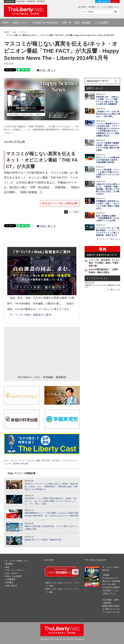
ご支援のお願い (102, 1)
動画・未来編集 (83, 23)
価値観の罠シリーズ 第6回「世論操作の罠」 (44, 540)
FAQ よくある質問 (13, 576)
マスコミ (23, 32)
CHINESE (31, 1)
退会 (7, 567)
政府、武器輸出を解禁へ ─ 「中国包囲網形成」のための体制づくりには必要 (108, 218)
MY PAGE (82, 7)
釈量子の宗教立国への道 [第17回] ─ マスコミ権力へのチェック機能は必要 (51, 528)
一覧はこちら (113, 290)
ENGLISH (21, 1)
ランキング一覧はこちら (109, 239)
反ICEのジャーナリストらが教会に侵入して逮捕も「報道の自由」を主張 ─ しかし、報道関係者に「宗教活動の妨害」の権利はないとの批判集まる (51, 487)
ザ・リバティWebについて (108, 7)
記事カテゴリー (21, 23)
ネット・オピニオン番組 (30, 461)
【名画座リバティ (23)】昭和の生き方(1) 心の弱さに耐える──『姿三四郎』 (108, 114)
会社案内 (9, 582)
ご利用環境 (10, 579)
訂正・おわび (11, 573)
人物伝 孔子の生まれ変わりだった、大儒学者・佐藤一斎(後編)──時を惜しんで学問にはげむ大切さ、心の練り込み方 (108, 189)
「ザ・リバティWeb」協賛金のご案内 (29, 315)
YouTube (56, 461)
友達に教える (46, 70)
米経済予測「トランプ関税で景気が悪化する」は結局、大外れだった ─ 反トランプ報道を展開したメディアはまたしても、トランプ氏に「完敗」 (51, 501)
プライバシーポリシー (15, 570)
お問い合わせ (11, 586)
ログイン (115, 1)
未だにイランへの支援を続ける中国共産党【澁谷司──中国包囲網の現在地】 (108, 160)
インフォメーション (97, 278)
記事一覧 (67, 23)
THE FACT (46, 461)
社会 (14, 32)
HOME (5, 23)
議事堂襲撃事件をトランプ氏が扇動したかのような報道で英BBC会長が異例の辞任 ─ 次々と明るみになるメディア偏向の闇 (51, 514)
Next (76, 212)
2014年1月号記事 (20, 464)
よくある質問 (102, 23)
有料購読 (92, 7)
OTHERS (41, 1)
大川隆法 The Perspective (45, 23)
